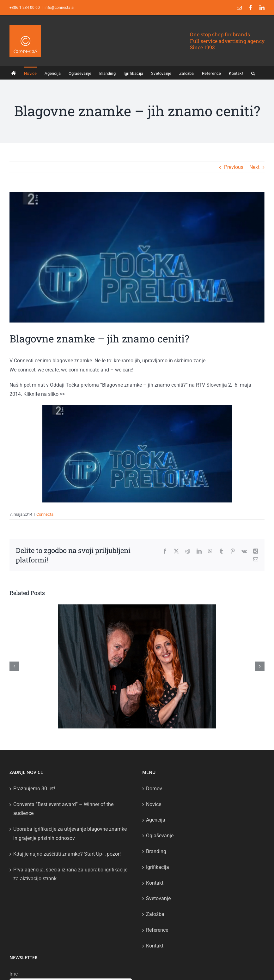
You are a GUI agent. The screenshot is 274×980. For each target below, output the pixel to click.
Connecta (45, 514)
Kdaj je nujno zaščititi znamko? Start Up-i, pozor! (67, 854)
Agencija (156, 820)
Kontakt (155, 883)
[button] (253, 73)
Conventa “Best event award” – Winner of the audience (63, 809)
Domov (154, 789)
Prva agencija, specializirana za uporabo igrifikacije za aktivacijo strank (70, 874)
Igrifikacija (158, 867)
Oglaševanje (160, 836)
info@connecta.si (59, 8)
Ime (14, 974)
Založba (155, 914)
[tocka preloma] (137, 257)
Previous (234, 167)
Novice (154, 804)
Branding (156, 851)
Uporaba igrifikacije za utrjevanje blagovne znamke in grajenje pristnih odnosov (70, 834)
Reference (157, 930)
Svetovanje (158, 898)
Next (254, 167)
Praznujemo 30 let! (34, 789)
